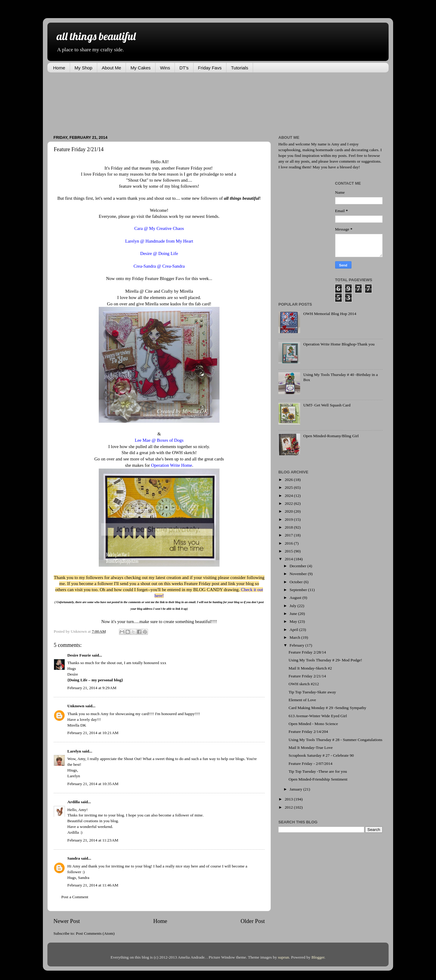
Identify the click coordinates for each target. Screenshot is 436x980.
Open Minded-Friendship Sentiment (318, 779)
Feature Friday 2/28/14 (307, 652)
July (293, 606)
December (298, 566)
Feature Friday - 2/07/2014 (311, 764)
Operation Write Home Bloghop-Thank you (339, 344)
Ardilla (74, 802)
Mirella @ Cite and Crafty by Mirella (159, 291)
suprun (284, 957)
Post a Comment (75, 897)
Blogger (318, 957)
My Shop (83, 68)
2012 (289, 807)
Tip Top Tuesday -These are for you (318, 771)
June (294, 614)
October (297, 582)
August (296, 598)
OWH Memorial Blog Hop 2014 (330, 314)
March (295, 637)
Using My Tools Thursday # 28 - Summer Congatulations (336, 740)
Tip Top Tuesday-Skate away (312, 692)
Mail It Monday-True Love (311, 748)
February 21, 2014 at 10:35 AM (93, 784)
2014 (289, 559)
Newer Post (67, 921)
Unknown (76, 706)
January (296, 789)
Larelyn (74, 751)
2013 (289, 799)
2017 (289, 535)
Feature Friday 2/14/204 (308, 732)
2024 (289, 496)
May (294, 621)
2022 (289, 503)
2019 (289, 519)
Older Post (253, 921)
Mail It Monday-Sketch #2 (310, 668)
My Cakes (141, 68)
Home (59, 68)
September (299, 590)
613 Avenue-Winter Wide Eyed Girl (318, 716)
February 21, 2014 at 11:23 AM (93, 840)
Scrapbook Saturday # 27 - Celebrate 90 (321, 755)
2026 (289, 480)
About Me (111, 68)
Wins (165, 68)
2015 (289, 551)
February (297, 645)
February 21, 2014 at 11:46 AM (93, 885)
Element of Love (302, 700)
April (294, 630)
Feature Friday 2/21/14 (307, 676)
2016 (289, 543)
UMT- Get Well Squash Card (327, 405)
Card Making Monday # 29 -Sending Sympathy (327, 708)
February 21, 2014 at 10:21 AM (93, 733)
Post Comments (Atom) (95, 933)
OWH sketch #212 (304, 684)
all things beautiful (96, 36)
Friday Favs (210, 68)
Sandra (74, 858)
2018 (289, 527)
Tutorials (240, 68)
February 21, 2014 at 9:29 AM (92, 688)
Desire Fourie (79, 655)
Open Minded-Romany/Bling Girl (331, 436)
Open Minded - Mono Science (313, 724)
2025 (289, 487)
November (299, 574)
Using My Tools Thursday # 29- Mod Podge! (325, 660)
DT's (184, 68)
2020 (289, 511)
